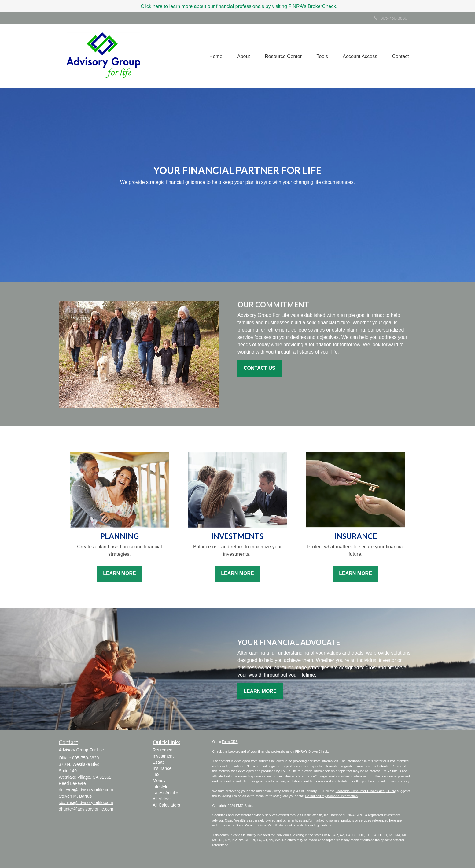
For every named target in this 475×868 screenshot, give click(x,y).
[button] (241, 56)
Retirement (163, 750)
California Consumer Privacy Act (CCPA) (366, 791)
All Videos (162, 799)
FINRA (350, 815)
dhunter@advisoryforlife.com (86, 809)
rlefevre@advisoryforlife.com (86, 790)
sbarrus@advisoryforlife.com (86, 803)
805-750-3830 (391, 18)
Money (159, 781)
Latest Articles (166, 793)
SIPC (359, 815)
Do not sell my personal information (331, 796)
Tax (156, 774)
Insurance (162, 768)
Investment (163, 756)
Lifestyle (161, 787)
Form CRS (230, 742)
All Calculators (166, 805)
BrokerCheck (318, 751)
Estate (159, 762)
